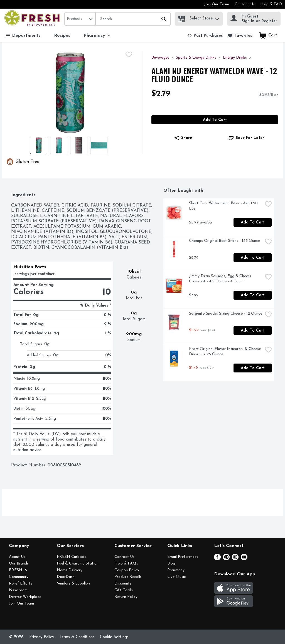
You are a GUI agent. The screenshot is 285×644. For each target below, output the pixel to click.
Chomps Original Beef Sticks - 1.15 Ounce (224, 241)
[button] (217, 17)
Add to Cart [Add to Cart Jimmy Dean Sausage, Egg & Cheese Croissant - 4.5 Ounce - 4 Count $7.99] (253, 295)
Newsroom (18, 590)
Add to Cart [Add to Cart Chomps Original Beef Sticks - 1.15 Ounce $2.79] (253, 258)
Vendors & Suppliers (74, 584)
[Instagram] (235, 559)
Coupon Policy (127, 570)
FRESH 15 (18, 570)
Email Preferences (183, 557)
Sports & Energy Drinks (196, 58)
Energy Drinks (235, 58)
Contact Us (245, 4)
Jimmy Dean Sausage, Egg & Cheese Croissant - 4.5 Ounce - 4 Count (221, 279)
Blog (171, 564)
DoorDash (66, 577)
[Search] (133, 19)
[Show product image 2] (59, 145)
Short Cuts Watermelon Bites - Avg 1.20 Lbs (224, 206)
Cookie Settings (114, 637)
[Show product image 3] (79, 145)
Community (19, 577)
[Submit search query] (164, 19)
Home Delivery (70, 570)
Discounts (123, 584)
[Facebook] (217, 559)
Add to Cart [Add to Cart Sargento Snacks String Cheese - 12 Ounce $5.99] (253, 331)
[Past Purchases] (205, 36)
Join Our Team (217, 4)
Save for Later (247, 138)
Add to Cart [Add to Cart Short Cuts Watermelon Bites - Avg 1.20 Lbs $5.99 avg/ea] (253, 222)
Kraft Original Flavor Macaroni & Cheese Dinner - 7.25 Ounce (225, 352)
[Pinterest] (226, 559)
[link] (205, 36)
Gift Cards (124, 590)
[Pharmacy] (97, 36)
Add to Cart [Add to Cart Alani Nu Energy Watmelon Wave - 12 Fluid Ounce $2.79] (215, 120)
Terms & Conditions (77, 637)
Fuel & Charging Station (78, 564)
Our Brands (19, 564)
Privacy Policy (42, 637)
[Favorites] (240, 36)
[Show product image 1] (39, 145)
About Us (17, 557)
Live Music (177, 577)
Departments (23, 36)
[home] (33, 19)
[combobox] (80, 19)
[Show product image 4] (99, 145)
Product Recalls (128, 577)
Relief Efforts (21, 584)
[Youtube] (244, 559)
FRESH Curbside (72, 557)
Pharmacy (176, 570)
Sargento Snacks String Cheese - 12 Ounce (226, 314)
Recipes (62, 36)
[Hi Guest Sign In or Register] (254, 19)
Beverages (160, 58)
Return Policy (126, 597)
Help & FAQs (126, 564)
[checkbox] (129, 55)
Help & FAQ (271, 4)
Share (183, 138)
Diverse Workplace (25, 597)
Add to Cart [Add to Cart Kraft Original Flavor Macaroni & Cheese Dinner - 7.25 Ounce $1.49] (253, 368)
